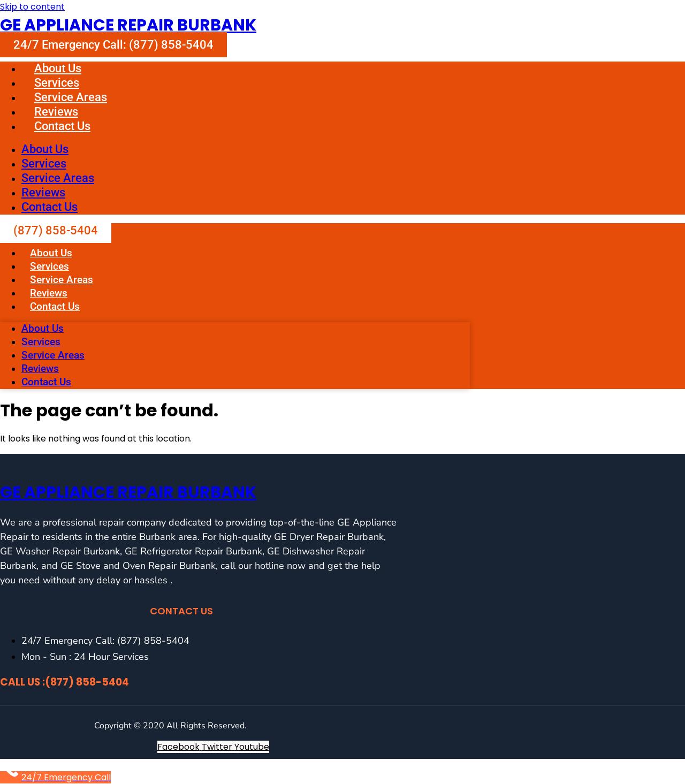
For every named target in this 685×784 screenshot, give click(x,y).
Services (57, 83)
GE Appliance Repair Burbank (128, 25)
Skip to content (32, 7)
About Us (58, 68)
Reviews (56, 112)
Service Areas (71, 97)
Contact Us (62, 126)
